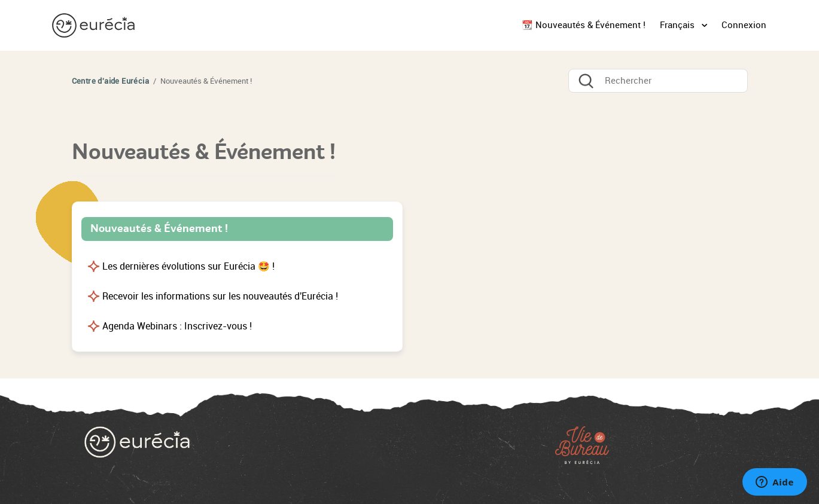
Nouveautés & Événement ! (159, 228)
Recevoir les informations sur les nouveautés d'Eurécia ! (220, 296)
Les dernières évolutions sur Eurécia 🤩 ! (188, 266)
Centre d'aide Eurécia (110, 81)
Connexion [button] (744, 25)
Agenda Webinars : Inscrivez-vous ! (177, 326)
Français (678, 25)
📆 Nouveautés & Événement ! (584, 25)
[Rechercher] (658, 81)
